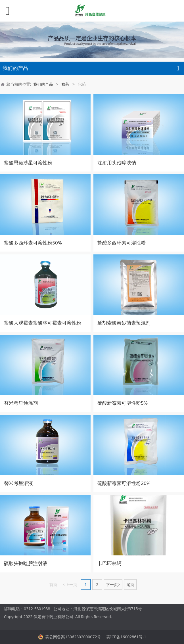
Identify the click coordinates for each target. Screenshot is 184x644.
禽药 (65, 84)
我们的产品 (43, 84)
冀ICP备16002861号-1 (126, 637)
